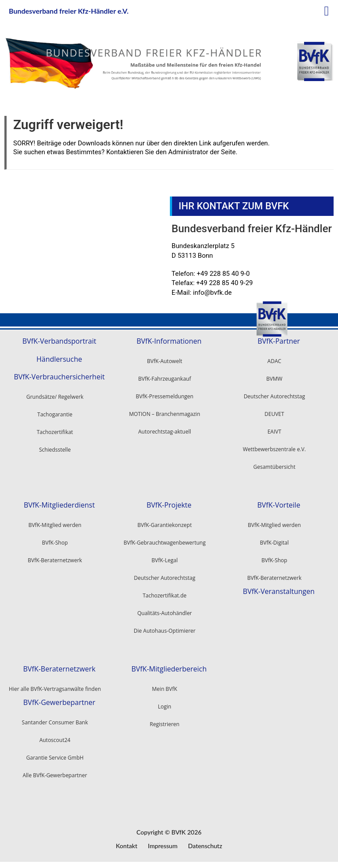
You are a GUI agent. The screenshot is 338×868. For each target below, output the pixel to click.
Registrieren (164, 724)
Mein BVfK (164, 689)
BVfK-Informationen (169, 341)
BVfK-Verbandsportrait (59, 341)
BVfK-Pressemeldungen (165, 396)
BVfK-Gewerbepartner (59, 703)
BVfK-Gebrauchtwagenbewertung (165, 543)
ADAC (274, 361)
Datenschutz (205, 846)
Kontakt (127, 846)
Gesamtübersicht (274, 467)
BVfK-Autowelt (165, 361)
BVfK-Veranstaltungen (279, 592)
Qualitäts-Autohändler (165, 613)
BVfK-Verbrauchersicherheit (59, 377)
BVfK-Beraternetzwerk (274, 578)
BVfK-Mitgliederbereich (169, 669)
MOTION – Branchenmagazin (165, 414)
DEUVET (274, 414)
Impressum (163, 846)
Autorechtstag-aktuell (165, 432)
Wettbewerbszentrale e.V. (274, 449)
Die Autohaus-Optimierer (165, 631)
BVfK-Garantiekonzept (164, 525)
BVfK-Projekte (169, 505)
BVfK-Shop (274, 560)
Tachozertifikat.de (165, 595)
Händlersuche (59, 359)
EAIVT (274, 432)
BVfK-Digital (274, 543)
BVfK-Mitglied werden (274, 525)
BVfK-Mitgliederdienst (59, 505)
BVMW (274, 379)
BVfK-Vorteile (279, 505)
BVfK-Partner (279, 341)
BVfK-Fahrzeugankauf (165, 379)
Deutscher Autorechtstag (274, 396)
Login (165, 707)
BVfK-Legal (164, 560)
